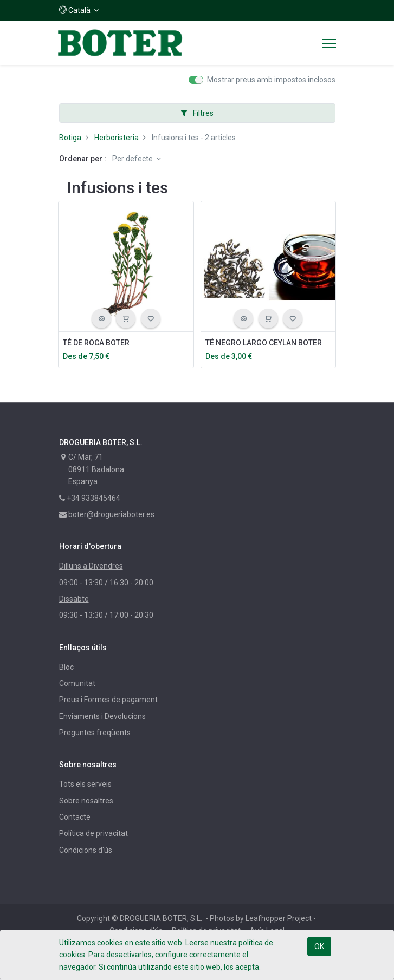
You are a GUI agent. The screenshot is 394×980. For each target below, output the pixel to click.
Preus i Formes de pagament (108, 700)
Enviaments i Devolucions (102, 716)
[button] (79, 10)
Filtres (197, 113)
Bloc (66, 667)
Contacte (75, 817)
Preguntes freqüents (95, 733)
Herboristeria (117, 138)
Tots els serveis (85, 784)
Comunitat (77, 683)
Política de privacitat (93, 833)
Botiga (70, 138)
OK (319, 946)
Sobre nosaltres (86, 801)
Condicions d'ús (86, 850)
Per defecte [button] (133, 159)
